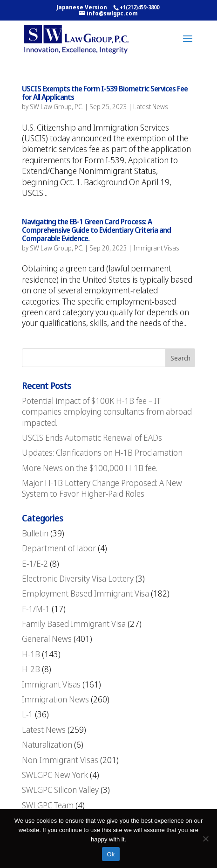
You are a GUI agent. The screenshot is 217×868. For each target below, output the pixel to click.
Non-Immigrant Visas (60, 760)
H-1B (31, 654)
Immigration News (55, 699)
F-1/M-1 (36, 609)
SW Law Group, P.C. (57, 107)
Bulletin (35, 533)
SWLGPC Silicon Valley (60, 790)
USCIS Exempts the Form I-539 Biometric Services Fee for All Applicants (105, 93)
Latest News (151, 107)
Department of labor (59, 548)
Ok (111, 854)
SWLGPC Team (48, 805)
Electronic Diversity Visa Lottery (78, 578)
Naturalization (47, 744)
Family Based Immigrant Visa (74, 624)
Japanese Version (82, 7)
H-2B (31, 669)
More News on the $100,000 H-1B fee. (90, 468)
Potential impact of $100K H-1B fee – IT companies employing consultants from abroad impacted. (107, 412)
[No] (205, 839)
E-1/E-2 (35, 563)
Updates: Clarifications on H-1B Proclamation (102, 452)
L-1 (27, 714)
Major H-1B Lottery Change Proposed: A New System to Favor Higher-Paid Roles (102, 488)
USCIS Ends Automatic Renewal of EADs (92, 437)
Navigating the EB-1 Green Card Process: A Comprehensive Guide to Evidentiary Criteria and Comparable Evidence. (96, 230)
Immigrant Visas (156, 248)
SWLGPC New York (55, 775)
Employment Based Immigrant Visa (85, 593)
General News (47, 639)
